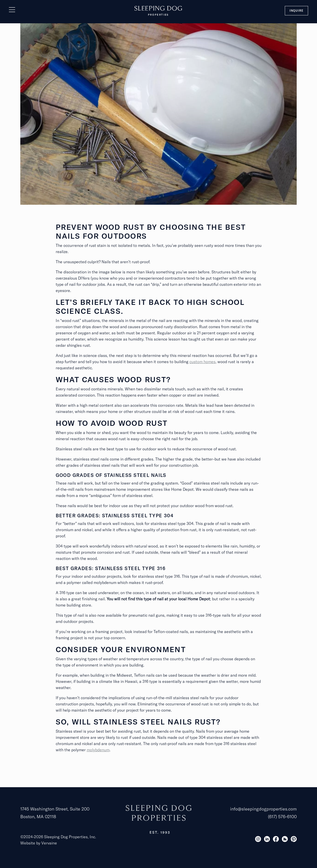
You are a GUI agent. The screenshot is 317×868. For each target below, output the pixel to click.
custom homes (202, 362)
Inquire (296, 11)
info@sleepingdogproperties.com (263, 809)
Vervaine (49, 843)
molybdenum (98, 750)
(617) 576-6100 (282, 817)
